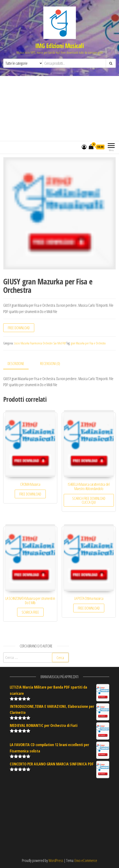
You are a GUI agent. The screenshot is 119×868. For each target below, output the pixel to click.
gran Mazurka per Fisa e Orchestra (88, 343)
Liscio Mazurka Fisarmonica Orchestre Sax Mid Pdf (40, 343)
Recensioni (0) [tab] (50, 363)
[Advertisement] (59, 108)
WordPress (56, 860)
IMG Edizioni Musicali (59, 46)
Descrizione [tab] (16, 363)
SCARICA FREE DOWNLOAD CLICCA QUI (89, 500)
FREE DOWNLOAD (19, 328)
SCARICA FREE (30, 612)
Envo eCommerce (86, 860)
